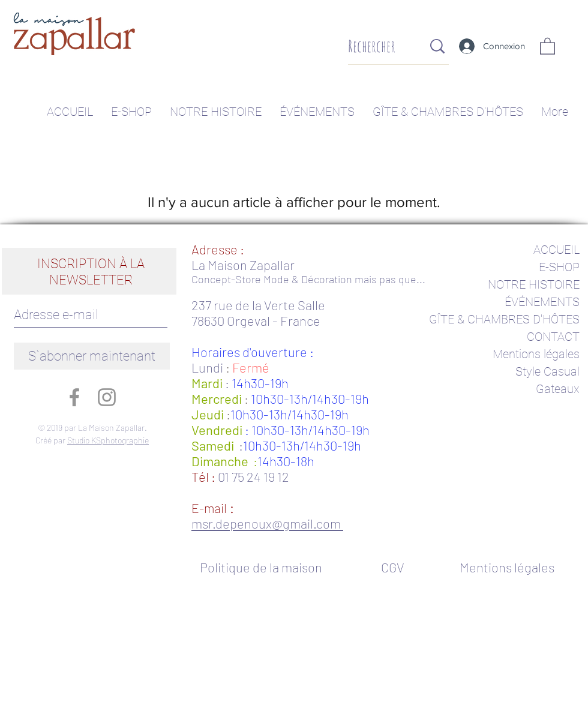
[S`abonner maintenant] (92, 356)
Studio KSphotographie (108, 440)
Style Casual (547, 371)
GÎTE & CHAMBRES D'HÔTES (504, 319)
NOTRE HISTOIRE (534, 284)
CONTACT (553, 337)
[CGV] (393, 567)
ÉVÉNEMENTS (542, 302)
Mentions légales (536, 354)
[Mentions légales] (507, 567)
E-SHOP (559, 267)
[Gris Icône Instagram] (107, 397)
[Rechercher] (376, 46)
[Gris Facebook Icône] (74, 397)
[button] (547, 46)
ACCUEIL (556, 250)
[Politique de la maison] (267, 567)
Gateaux (558, 389)
